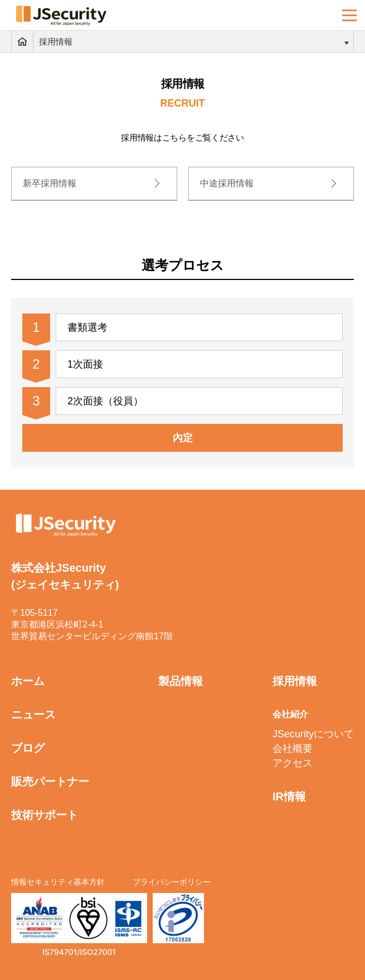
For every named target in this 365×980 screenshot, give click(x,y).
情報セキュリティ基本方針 (58, 882)
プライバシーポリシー (172, 882)
